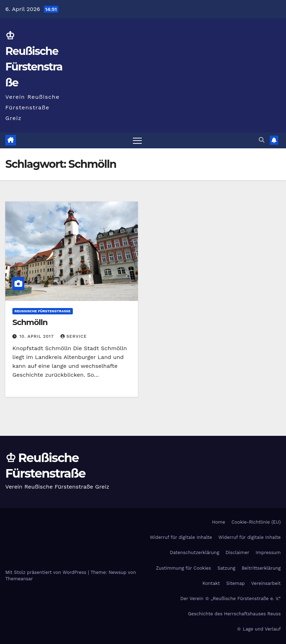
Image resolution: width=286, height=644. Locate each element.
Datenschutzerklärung (194, 552)
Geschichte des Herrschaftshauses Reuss (234, 614)
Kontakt (211, 583)
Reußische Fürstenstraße (43, 311)
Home (219, 522)
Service (74, 336)
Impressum (268, 552)
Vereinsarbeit (266, 583)
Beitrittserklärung (261, 568)
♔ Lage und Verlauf (259, 629)
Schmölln (30, 322)
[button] (262, 140)
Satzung (226, 568)
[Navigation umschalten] (137, 140)
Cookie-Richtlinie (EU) (256, 522)
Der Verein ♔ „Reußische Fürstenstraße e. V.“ (230, 599)
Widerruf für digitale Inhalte (181, 537)
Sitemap (236, 583)
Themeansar (19, 579)
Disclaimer (237, 552)
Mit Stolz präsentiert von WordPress (47, 572)
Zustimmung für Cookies (183, 568)
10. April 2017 (37, 336)
